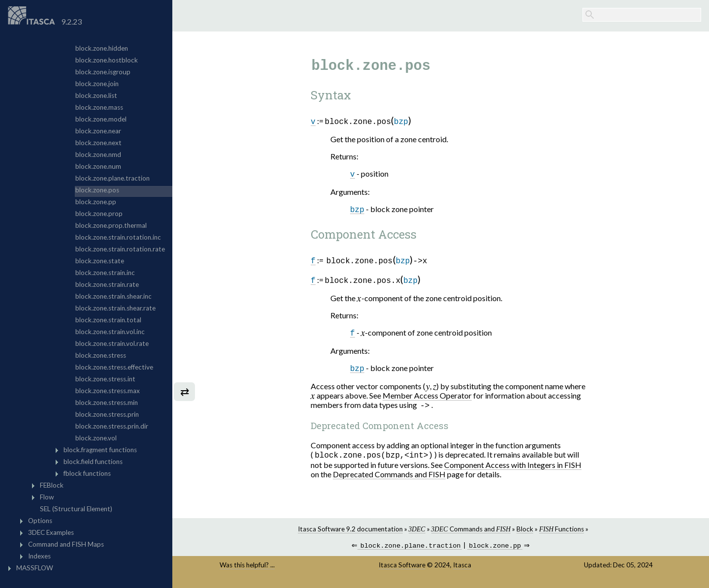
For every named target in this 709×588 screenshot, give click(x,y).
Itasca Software (402, 569)
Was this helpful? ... (247, 569)
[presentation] (359, 299)
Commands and (471, 532)
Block (525, 532)
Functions (562, 532)
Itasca (462, 569)
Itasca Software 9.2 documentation (350, 532)
